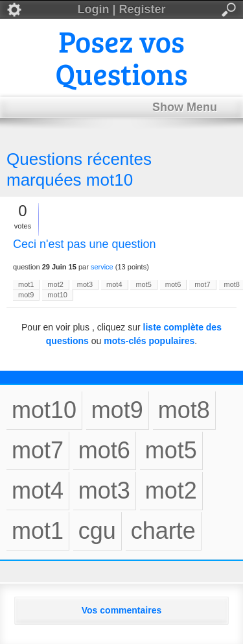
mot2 (55, 284)
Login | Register (121, 10)
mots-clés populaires (149, 341)
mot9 (26, 295)
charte (163, 531)
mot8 (184, 410)
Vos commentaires (121, 610)
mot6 (173, 284)
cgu (97, 531)
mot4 (114, 284)
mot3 (85, 284)
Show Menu (185, 107)
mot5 (143, 284)
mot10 (57, 295)
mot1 (26, 284)
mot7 (202, 284)
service (102, 267)
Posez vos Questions (122, 57)
